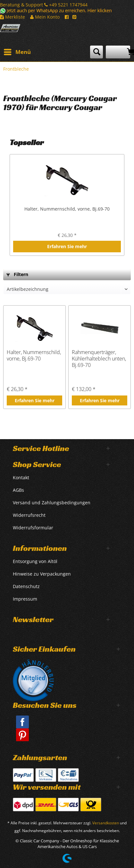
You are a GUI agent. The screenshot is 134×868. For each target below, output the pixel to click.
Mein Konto (45, 17)
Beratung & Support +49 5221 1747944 (44, 5)
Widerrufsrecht (29, 515)
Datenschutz (26, 586)
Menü (17, 51)
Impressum (25, 599)
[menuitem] (17, 52)
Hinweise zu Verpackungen (42, 574)
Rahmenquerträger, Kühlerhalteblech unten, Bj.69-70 (99, 359)
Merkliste (13, 17)
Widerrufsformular (33, 528)
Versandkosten (106, 823)
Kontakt (21, 477)
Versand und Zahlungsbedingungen (52, 503)
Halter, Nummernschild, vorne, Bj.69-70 (67, 209)
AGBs (18, 490)
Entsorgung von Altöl (35, 561)
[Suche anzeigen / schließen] (96, 52)
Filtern (17, 274)
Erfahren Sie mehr (67, 246)
